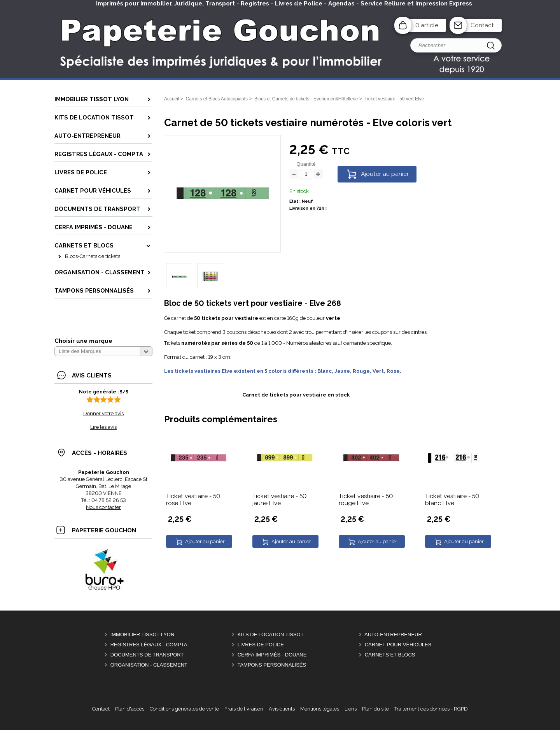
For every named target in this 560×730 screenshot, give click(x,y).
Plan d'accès (130, 709)
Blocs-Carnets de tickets (93, 256)
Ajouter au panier (385, 174)
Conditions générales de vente (184, 709)
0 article (427, 25)
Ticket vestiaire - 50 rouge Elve (366, 500)
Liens (351, 709)
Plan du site (375, 709)
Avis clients (282, 709)
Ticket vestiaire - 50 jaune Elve (279, 500)
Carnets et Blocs (390, 655)
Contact (482, 25)
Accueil (172, 99)
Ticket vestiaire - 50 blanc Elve (452, 500)
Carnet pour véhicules (398, 645)
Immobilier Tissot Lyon (143, 634)
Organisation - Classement (149, 665)
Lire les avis (103, 427)
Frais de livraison (244, 709)
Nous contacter (103, 507)
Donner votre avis (103, 413)
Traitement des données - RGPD (431, 709)
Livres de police (261, 645)
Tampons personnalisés (272, 665)
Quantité (306, 164)
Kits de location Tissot (271, 634)
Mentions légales (320, 709)
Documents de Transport (147, 655)
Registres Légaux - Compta (149, 645)
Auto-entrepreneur (393, 634)
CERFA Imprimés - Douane (272, 655)
